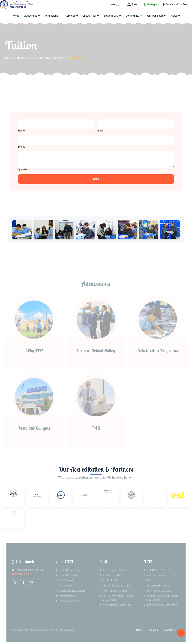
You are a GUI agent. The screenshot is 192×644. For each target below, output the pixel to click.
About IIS (22, 58)
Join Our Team (155, 16)
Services (70, 16)
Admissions (51, 16)
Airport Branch (40, 58)
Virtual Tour (89, 16)
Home (16, 16)
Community (132, 16)
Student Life (111, 16)
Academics (31, 16)
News (174, 16)
